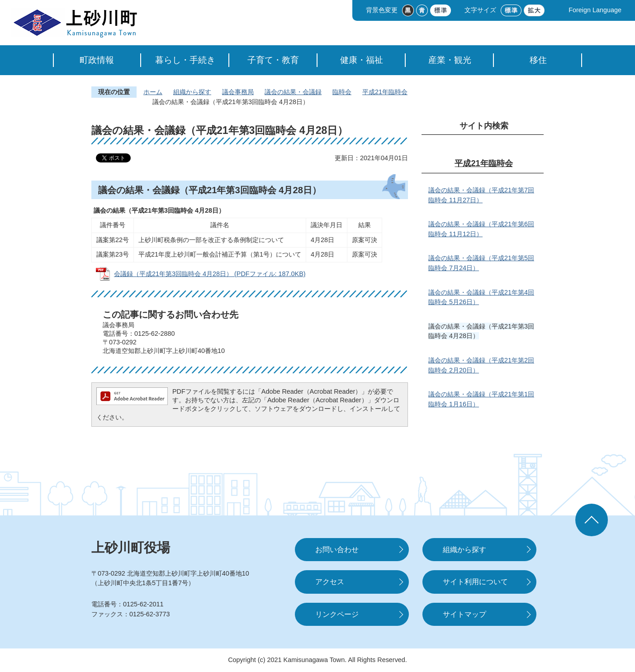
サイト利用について (475, 582)
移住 (538, 60)
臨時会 (342, 92)
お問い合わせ (337, 550)
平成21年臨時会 (385, 92)
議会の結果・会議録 (293, 92)
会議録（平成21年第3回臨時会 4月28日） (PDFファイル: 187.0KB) (210, 274)
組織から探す (192, 92)
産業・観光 (450, 60)
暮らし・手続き (185, 60)
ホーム (153, 92)
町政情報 (97, 60)
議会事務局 (238, 92)
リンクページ (337, 614)
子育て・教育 (273, 60)
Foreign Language (595, 10)
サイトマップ (464, 614)
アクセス (330, 582)
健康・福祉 (362, 60)
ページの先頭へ (592, 520)
